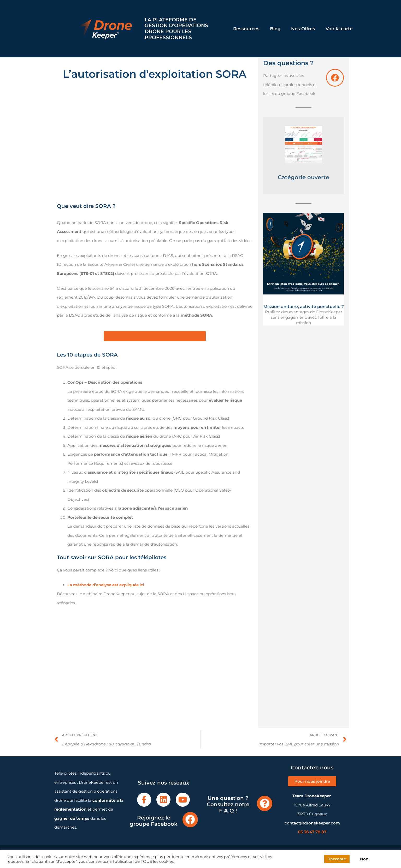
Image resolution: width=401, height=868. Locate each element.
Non (364, 859)
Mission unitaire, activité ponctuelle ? (304, 307)
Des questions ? (288, 63)
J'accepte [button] (337, 859)
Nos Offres (303, 29)
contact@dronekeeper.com (312, 823)
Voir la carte (339, 29)
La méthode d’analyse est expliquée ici (106, 585)
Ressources (246, 29)
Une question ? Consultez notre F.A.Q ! (228, 804)
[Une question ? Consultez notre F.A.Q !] (265, 803)
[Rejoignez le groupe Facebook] (190, 820)
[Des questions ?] (335, 78)
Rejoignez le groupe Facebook (154, 821)
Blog (275, 29)
